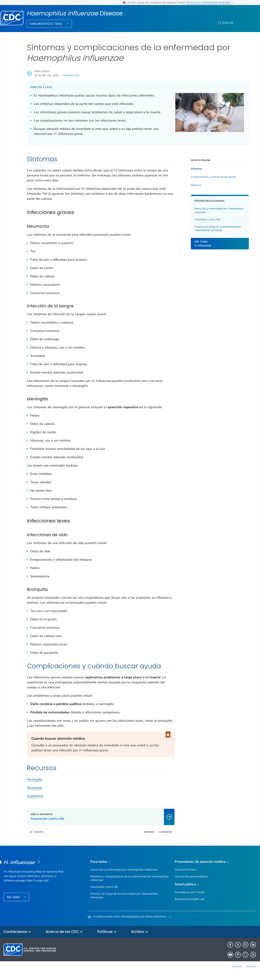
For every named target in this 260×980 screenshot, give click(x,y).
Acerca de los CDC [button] (64, 937)
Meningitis (35, 784)
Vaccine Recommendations (191, 881)
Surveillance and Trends (190, 897)
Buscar (228, 23)
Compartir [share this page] (155, 837)
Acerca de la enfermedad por (201, 215)
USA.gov (251, 971)
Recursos (186, 190)
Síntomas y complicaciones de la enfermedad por (129, 883)
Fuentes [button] (39, 837)
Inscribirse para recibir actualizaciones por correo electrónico (130, 921)
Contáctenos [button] (17, 937)
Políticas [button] (107, 937)
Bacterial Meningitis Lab (190, 904)
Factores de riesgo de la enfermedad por (205, 234)
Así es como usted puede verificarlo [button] (210, 2)
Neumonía (34, 793)
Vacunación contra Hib (197, 224)
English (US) (71, 75)
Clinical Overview (186, 875)
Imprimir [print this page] (139, 837)
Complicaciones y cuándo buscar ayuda (203, 182)
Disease (75, 13)
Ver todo (14, 902)
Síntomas (186, 174)
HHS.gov (237, 971)
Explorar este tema (46, 24)
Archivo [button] (140, 937)
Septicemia (35, 801)
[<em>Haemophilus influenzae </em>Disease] (35, 868)
